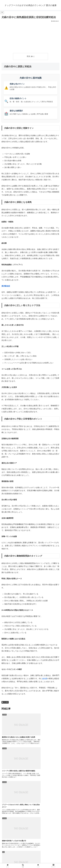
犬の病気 (5, 702)
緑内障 (45, 679)
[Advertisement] (30, 37)
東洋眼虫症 (6, 286)
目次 (28, 56)
